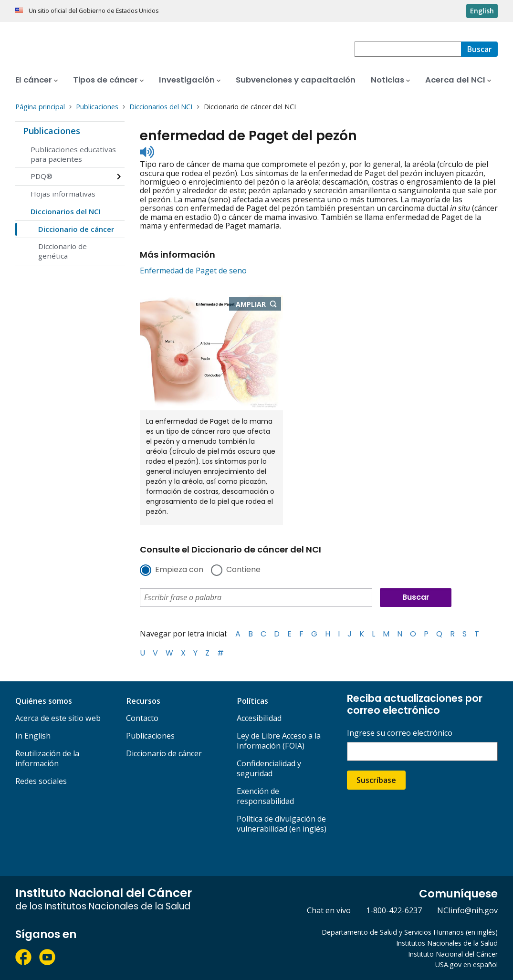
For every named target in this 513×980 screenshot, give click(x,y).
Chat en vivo (329, 910)
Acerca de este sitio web (58, 718)
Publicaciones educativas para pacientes (73, 154)
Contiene (243, 570)
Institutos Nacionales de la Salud (447, 943)
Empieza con (179, 570)
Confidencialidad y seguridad (269, 768)
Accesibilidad (259, 718)
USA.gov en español (466, 964)
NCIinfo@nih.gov (467, 910)
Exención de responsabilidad (265, 796)
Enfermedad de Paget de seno (193, 271)
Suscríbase (376, 780)
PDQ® (42, 176)
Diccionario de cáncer (76, 229)
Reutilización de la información (47, 758)
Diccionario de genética (63, 251)
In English (33, 736)
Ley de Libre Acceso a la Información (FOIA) (279, 741)
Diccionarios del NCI (66, 211)
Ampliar (258, 305)
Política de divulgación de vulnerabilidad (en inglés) (282, 824)
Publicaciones (52, 131)
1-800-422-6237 (394, 910)
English (482, 11)
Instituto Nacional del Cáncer (453, 954)
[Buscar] (479, 49)
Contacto (142, 718)
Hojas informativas (63, 194)
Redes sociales (41, 781)
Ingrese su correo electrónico (400, 733)
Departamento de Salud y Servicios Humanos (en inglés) (410, 932)
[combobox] (408, 49)
